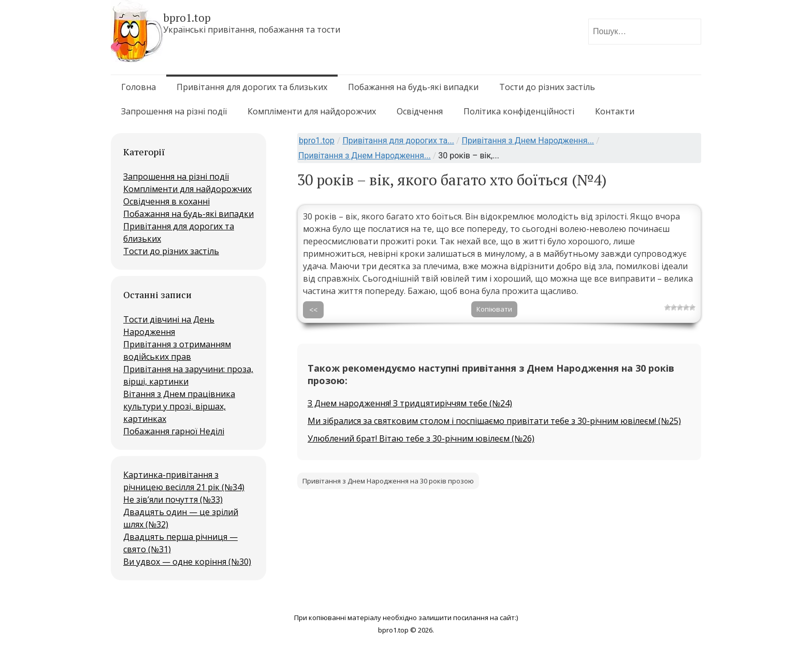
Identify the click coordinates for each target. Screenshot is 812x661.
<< (313, 310)
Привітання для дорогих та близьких (252, 87)
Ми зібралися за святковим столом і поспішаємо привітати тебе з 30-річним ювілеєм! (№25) (494, 421)
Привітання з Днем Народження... (528, 141)
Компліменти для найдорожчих (312, 111)
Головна (139, 87)
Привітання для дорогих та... (398, 141)
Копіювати (494, 309)
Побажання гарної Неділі (174, 431)
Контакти (615, 111)
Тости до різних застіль (547, 87)
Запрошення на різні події (174, 111)
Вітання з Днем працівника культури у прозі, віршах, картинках (179, 406)
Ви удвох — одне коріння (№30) (187, 562)
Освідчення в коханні (166, 201)
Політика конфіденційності (519, 111)
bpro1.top (317, 141)
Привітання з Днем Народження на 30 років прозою (388, 481)
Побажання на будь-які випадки (413, 87)
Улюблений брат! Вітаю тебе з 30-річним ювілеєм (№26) (421, 438)
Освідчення (420, 111)
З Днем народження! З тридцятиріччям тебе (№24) (410, 403)
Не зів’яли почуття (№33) (173, 500)
